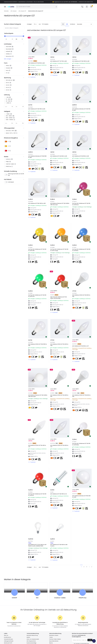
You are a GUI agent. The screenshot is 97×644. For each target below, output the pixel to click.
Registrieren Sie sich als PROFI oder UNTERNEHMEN (66, 2)
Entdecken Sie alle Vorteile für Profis (86, 2)
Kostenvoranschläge (31, 643)
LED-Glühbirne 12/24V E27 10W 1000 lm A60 (38, 345)
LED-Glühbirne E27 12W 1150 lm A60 (37, 109)
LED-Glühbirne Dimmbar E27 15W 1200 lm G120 (81, 497)
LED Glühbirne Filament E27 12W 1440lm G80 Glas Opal (38, 396)
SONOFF (14, 598)
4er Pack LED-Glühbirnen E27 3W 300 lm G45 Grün (37, 296)
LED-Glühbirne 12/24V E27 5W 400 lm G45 (59, 345)
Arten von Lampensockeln (33, 639)
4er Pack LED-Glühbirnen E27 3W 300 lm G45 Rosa (81, 204)
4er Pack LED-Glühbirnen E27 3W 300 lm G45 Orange (59, 250)
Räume (51, 643)
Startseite (6, 11)
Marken (28, 637)
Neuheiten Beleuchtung (32, 635)
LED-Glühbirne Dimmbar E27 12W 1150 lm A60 (81, 110)
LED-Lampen (14, 11)
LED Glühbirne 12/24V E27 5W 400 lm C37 (37, 446)
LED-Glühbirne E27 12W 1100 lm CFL (59, 494)
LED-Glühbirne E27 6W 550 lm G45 (81, 156)
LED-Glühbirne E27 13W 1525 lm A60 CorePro (59, 545)
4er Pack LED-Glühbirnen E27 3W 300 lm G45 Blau (81, 250)
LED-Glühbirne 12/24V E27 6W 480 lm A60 (59, 396)
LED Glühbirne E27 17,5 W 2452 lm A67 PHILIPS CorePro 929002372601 (37, 545)
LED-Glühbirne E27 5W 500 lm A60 (36, 63)
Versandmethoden (8, 639)
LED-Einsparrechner (31, 641)
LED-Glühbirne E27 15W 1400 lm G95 (37, 203)
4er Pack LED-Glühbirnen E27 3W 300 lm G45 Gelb (37, 250)
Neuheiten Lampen (54, 635)
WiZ (37, 598)
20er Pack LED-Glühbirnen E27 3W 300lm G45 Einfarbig (59, 298)
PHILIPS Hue (83, 598)
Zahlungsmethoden (9, 641)
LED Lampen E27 (22, 11)
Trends (51, 637)
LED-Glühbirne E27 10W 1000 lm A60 (81, 61)
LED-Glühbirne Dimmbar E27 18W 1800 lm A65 (37, 157)
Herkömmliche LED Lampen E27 (36, 11)
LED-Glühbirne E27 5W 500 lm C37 (80, 346)
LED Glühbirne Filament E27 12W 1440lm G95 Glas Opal (60, 204)
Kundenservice (8, 637)
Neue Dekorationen (54, 641)
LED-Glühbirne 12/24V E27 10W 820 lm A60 (81, 396)
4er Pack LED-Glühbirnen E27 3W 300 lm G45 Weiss (81, 444)
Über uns (6, 635)
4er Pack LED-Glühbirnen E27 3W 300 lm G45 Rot (37, 495)
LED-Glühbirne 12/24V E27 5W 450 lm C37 (59, 446)
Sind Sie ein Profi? (8, 643)
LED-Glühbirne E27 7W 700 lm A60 (59, 61)
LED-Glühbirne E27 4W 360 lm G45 (59, 156)
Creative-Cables (60, 598)
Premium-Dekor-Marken (55, 639)
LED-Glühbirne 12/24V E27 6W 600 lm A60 (81, 296)
